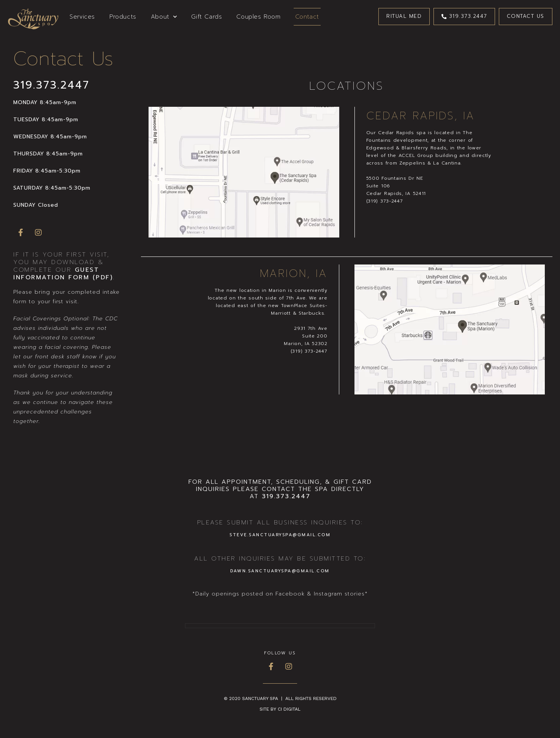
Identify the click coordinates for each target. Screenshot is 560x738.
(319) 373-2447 (385, 201)
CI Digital (289, 709)
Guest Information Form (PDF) (63, 274)
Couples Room (258, 17)
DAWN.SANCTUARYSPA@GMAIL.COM (280, 571)
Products (123, 17)
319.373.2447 (51, 85)
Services (82, 17)
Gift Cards (206, 17)
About (164, 17)
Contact (307, 17)
